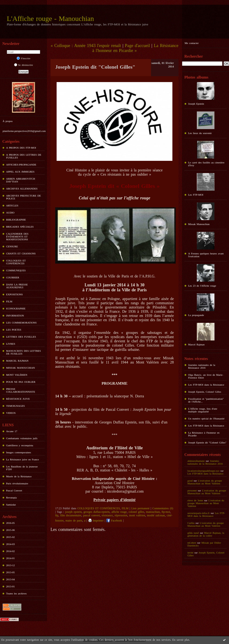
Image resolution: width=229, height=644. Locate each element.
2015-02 (10, 537)
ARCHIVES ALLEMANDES (22, 189)
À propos (8, 121)
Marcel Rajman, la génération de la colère (206, 534)
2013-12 (10, 565)
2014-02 (10, 551)
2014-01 (10, 558)
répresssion (121, 515)
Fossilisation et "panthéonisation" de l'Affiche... (206, 400)
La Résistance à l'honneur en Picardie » (135, 48)
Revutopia (11, 498)
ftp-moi (166, 512)
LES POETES (14, 330)
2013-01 (10, 586)
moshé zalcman (156, 515)
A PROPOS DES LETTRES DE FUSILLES (24, 156)
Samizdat (11, 505)
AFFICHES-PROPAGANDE (21, 165)
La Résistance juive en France (22, 459)
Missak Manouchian (199, 224)
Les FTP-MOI (196, 195)
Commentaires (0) (163, 508)
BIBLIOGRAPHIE (16, 220)
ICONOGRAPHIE (16, 308)
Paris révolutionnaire (17, 483)
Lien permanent (140, 508)
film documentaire (71, 515)
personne (192, 490)
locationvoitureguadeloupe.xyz (203, 471)
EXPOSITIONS (14, 294)
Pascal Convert (14, 490)
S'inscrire (23, 58)
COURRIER (13, 277)
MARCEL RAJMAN (17, 361)
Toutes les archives (16, 593)
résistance (107, 515)
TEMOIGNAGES (15, 406)
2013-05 (10, 572)
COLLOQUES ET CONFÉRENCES (16, 262)
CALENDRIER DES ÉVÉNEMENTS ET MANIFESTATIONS (17, 237)
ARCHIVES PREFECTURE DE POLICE (23, 197)
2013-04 (10, 579)
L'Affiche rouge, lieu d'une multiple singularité (203, 410)
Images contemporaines (19, 452)
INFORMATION (15, 316)
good (190, 481)
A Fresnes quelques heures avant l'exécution (206, 255)
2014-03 (10, 544)
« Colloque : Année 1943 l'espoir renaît (86, 46)
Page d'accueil (138, 46)
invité (190, 553)
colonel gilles (136, 512)
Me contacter (192, 43)
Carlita (191, 523)
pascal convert (91, 515)
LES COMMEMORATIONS (21, 323)
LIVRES (11, 344)
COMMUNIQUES (16, 270)
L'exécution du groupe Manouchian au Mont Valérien (205, 482)
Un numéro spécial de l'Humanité (206, 419)
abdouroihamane (196, 461)
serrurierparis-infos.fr (198, 513)
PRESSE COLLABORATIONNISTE (21, 390)
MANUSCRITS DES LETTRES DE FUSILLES (23, 352)
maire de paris (74, 521)
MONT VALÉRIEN (17, 375)
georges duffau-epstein (97, 512)
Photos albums (196, 77)
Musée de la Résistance (19, 476)
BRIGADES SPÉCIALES (20, 227)
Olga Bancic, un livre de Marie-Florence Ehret (206, 376)
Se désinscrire (23, 65)
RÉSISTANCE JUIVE (18, 399)
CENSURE (12, 246)
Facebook (114, 521)
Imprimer (96, 521)
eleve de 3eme (195, 500)
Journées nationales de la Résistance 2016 (202, 366)
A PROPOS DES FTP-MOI (21, 148)
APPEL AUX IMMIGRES (20, 172)
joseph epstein (74, 512)
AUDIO (10, 213)
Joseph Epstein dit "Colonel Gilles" (207, 443)
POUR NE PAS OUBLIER (21, 382)
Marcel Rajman (196, 344)
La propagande (196, 315)
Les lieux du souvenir (200, 133)
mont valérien (137, 515)
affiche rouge (119, 512)
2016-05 (10, 523)
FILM (9, 301)
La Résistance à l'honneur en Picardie (204, 434)
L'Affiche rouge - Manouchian (50, 18)
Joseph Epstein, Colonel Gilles (205, 392)
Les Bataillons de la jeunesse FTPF (22, 468)
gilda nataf (193, 533)
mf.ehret (192, 543)
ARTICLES (12, 205)
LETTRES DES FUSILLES (21, 337)
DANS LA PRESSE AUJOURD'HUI (17, 286)
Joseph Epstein (196, 104)
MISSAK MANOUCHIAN (21, 368)
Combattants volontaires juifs (22, 438)
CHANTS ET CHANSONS (21, 253)
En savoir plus (181, 640)
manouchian (153, 512)
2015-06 (10, 530)
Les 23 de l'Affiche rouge (202, 286)
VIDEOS (11, 413)
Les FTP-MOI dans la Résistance (206, 385)
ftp (57, 515)
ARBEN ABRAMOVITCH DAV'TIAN (21, 180)
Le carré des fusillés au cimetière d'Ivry (206, 164)
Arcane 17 (12, 431)
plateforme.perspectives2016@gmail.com (24, 131)
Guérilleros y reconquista (20, 445)
